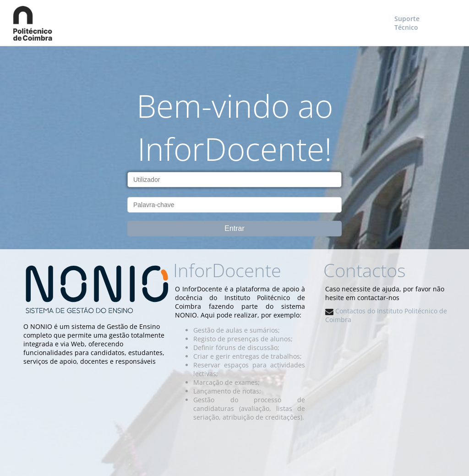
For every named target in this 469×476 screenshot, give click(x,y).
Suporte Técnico (407, 23)
